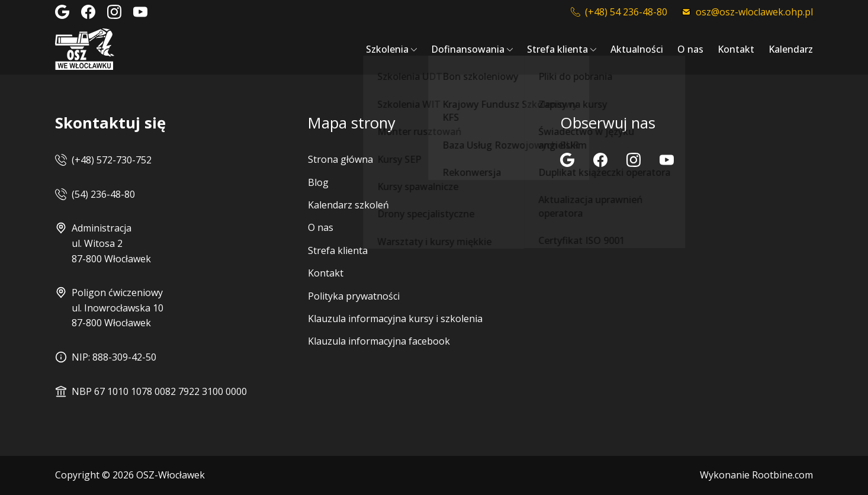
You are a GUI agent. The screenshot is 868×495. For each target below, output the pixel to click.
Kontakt (736, 49)
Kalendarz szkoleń (348, 205)
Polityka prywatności (354, 296)
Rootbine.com (782, 475)
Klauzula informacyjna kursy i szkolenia (395, 319)
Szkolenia (387, 49)
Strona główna (340, 159)
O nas (690, 49)
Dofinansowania (468, 49)
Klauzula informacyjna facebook (379, 341)
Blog (318, 182)
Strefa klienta (557, 49)
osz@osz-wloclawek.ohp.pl (747, 12)
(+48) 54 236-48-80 (619, 12)
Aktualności (637, 49)
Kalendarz (791, 49)
